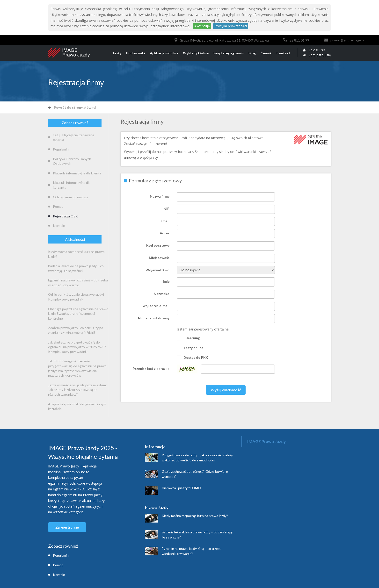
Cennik (266, 53)
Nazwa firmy (160, 196)
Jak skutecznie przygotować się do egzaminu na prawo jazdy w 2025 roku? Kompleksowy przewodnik (77, 347)
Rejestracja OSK (65, 216)
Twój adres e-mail (155, 306)
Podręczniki (136, 53)
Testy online (190, 348)
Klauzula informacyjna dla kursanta (72, 185)
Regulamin (61, 149)
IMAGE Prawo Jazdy (266, 441)
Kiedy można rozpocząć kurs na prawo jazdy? (76, 254)
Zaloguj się (317, 50)
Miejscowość (159, 258)
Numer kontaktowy (154, 318)
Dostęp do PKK (192, 358)
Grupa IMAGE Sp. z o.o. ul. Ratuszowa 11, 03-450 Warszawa (224, 40)
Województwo (157, 270)
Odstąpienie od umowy (70, 197)
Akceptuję (202, 26)
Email (165, 221)
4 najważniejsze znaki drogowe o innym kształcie (77, 406)
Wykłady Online (196, 53)
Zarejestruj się (320, 55)
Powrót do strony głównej (72, 107)
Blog (252, 53)
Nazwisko (162, 294)
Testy (117, 53)
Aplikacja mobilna (164, 53)
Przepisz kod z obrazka (151, 369)
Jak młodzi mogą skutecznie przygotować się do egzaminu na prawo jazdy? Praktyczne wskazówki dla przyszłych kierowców (77, 368)
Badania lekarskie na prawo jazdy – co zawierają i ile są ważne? (76, 268)
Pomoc (58, 206)
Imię (166, 281)
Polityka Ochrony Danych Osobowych (72, 161)
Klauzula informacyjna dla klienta (77, 173)
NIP (167, 209)
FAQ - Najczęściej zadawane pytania (74, 137)
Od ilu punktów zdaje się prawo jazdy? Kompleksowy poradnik (76, 297)
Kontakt (283, 53)
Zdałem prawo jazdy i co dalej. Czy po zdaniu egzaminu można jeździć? (76, 330)
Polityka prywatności (231, 26)
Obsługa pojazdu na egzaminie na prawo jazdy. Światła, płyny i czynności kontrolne (78, 314)
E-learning (188, 338)
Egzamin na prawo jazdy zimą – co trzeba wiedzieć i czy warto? (78, 283)
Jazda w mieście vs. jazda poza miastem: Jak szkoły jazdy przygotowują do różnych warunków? (77, 390)
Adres (165, 233)
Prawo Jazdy (157, 507)
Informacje (155, 447)
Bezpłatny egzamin (229, 53)
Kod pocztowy (158, 245)
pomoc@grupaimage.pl (347, 40)
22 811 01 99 (299, 40)
